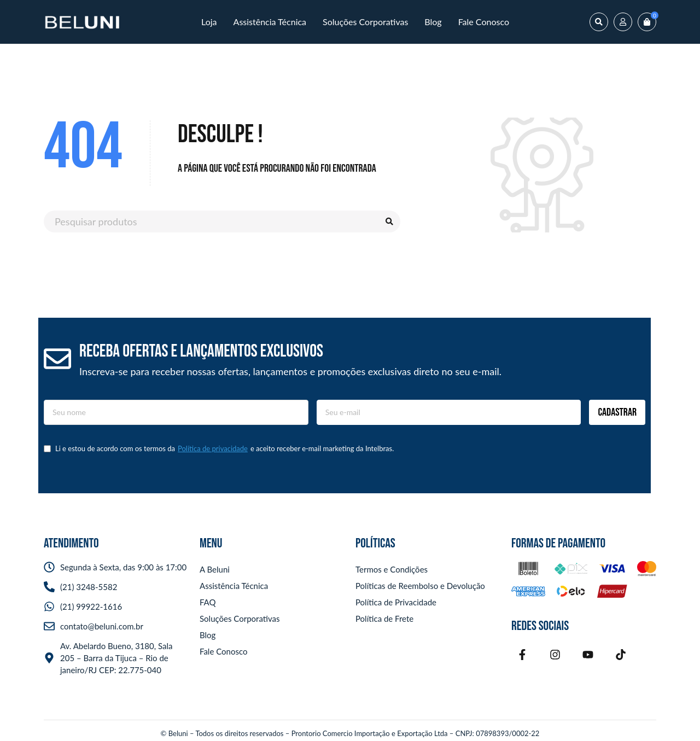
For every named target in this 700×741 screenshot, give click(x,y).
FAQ (208, 602)
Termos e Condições (392, 569)
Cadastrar (617, 412)
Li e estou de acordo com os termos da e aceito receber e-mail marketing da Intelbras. (219, 449)
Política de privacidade (213, 448)
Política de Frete (384, 619)
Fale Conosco (223, 651)
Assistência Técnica (234, 586)
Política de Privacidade (396, 602)
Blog (208, 635)
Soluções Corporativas (240, 619)
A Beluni (215, 569)
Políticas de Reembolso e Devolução (420, 586)
